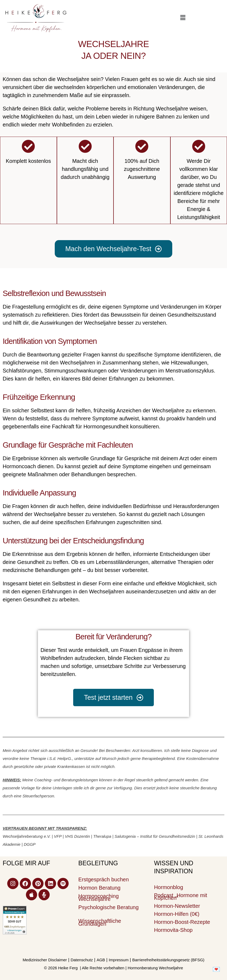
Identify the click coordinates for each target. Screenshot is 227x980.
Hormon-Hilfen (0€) (177, 914)
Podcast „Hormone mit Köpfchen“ (181, 897)
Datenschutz (82, 960)
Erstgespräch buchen (103, 879)
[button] (183, 18)
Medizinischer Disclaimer (45, 960)
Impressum (119, 960)
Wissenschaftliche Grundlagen (100, 922)
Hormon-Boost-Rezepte (182, 922)
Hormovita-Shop (173, 930)
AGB (101, 960)
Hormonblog (169, 887)
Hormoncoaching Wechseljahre (98, 898)
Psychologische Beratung (108, 907)
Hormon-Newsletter (177, 906)
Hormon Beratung (99, 888)
